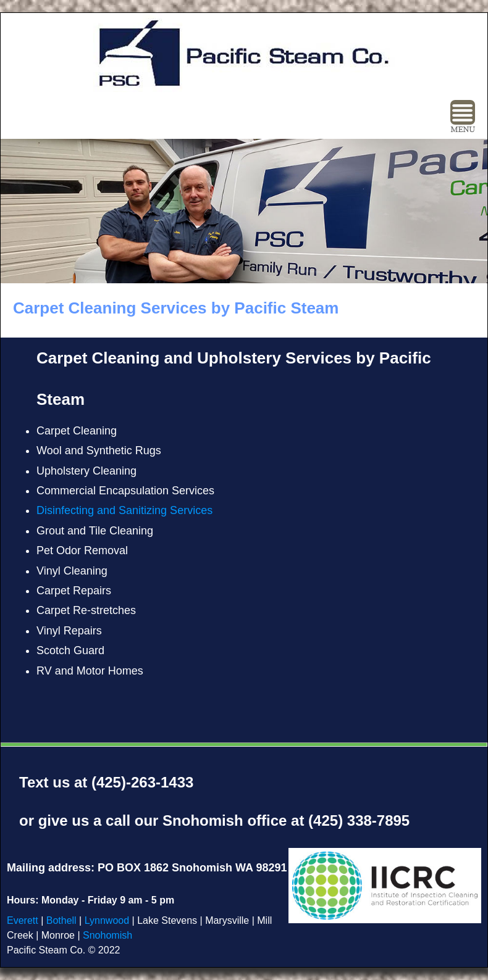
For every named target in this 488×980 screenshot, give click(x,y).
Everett (23, 920)
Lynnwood (107, 920)
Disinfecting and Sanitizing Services (124, 510)
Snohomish (107, 935)
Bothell (63, 920)
